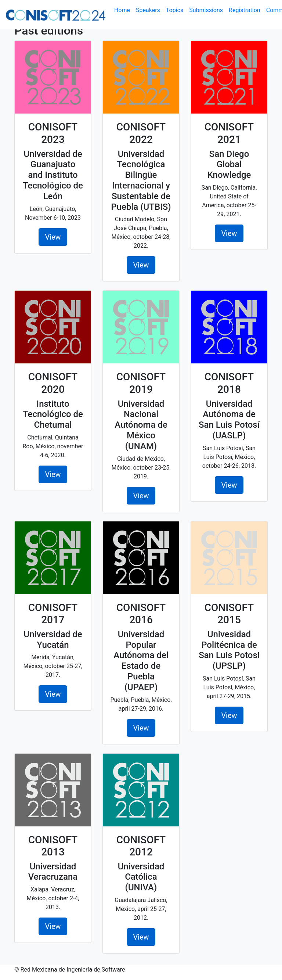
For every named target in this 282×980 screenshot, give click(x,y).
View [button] (53, 237)
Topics (175, 10)
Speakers (148, 10)
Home (124, 10)
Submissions (206, 10)
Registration (245, 10)
